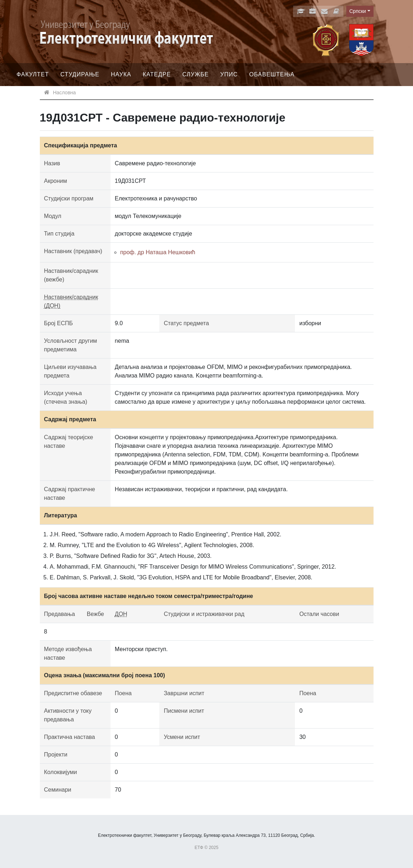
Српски (358, 11)
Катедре (157, 74)
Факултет (33, 74)
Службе (196, 74)
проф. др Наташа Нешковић (158, 252)
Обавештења (272, 74)
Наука (121, 74)
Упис (229, 74)
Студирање (80, 74)
